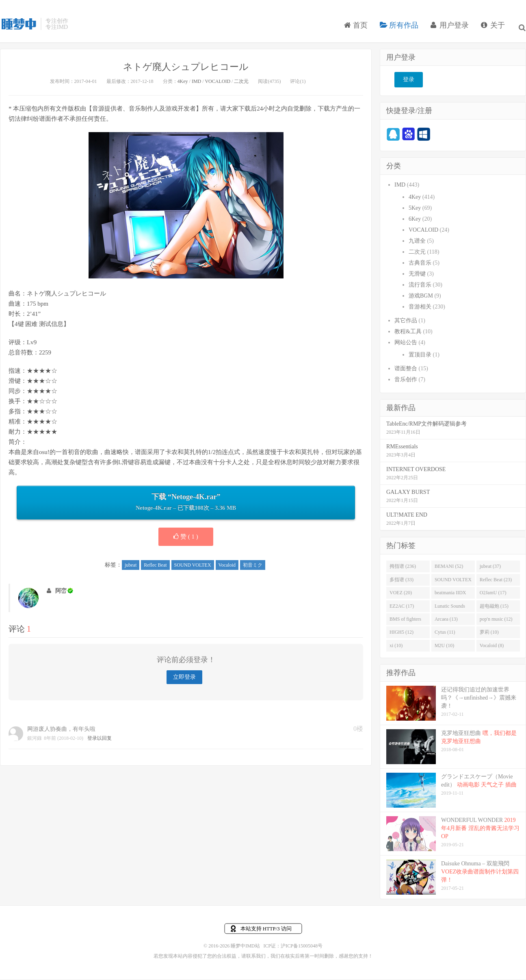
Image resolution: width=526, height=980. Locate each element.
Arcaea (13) (446, 621)
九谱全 (417, 242)
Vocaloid (227, 567)
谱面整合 (406, 370)
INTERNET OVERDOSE (416, 471)
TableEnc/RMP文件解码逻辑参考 (426, 425)
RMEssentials (402, 448)
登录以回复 (100, 740)
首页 (358, 30)
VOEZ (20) (401, 594)
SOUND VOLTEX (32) (453, 583)
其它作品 (406, 322)
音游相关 (420, 308)
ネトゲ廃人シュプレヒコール (186, 68)
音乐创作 (406, 381)
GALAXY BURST (408, 494)
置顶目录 (420, 356)
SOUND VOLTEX (193, 567)
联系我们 (256, 957)
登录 (409, 81)
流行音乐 (420, 286)
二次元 (241, 83)
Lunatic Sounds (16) (450, 609)
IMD (196, 83)
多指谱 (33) (402, 581)
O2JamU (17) (493, 594)
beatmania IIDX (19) (450, 596)
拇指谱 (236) (403, 568)
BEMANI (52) (449, 568)
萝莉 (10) (489, 634)
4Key (183, 83)
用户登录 (451, 30)
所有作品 (401, 30)
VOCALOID (218, 83)
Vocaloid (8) (492, 647)
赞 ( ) (186, 538)
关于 (495, 30)
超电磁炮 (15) (494, 608)
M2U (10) (444, 647)
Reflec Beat (155, 567)
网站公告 (406, 344)
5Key (415, 210)
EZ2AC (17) (402, 608)
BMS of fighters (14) (405, 622)
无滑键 (417, 275)
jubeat (131, 567)
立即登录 (184, 679)
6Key (415, 221)
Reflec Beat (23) (496, 581)
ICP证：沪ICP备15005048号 (293, 947)
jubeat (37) (490, 568)
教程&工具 (408, 333)
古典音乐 (420, 264)
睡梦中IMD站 (18, 29)
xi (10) (396, 647)
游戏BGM (421, 297)
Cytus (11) (445, 634)
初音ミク (253, 567)
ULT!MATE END (407, 516)
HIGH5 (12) (402, 634)
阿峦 (61, 592)
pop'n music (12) (496, 621)
